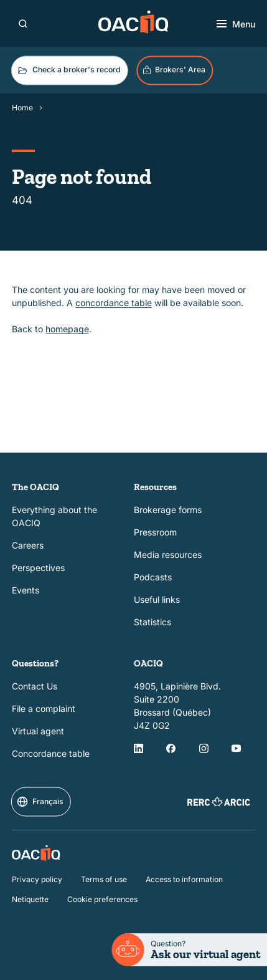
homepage (67, 329)
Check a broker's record (68, 70)
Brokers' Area (174, 70)
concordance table (114, 303)
